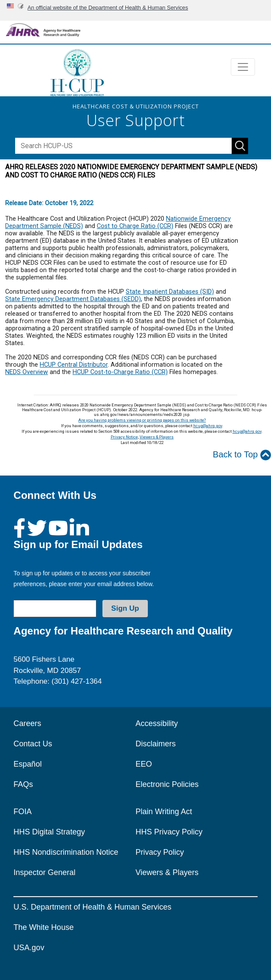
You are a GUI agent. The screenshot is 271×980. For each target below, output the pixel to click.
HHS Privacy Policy (169, 832)
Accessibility (157, 723)
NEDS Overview (27, 372)
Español (27, 764)
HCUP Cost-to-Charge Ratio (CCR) (120, 372)
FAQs (23, 784)
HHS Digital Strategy (49, 832)
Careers (27, 723)
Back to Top (242, 455)
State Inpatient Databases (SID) (170, 292)
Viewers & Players (157, 437)
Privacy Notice (124, 437)
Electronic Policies (167, 784)
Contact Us (33, 744)
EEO (144, 764)
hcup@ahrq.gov (208, 426)
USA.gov (29, 948)
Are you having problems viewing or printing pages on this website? (142, 420)
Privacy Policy (160, 852)
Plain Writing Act (164, 812)
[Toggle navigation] (243, 67)
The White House (43, 927)
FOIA (22, 812)
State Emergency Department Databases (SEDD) (73, 299)
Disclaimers (156, 744)
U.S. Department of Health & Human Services (92, 907)
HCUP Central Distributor (74, 365)
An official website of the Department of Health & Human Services (108, 8)
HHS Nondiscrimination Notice (66, 852)
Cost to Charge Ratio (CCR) (135, 226)
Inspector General (44, 872)
